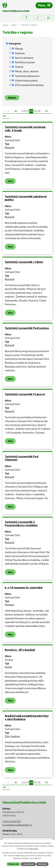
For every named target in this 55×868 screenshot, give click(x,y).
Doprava (20, 53)
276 (39, 111)
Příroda (19, 49)
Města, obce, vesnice (27, 71)
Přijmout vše (14, 864)
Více (10, 181)
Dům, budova (12, 736)
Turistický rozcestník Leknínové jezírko (26, 198)
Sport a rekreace (24, 58)
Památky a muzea (25, 62)
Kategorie (15, 43)
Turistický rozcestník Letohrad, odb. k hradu (26, 129)
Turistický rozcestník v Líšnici (24, 262)
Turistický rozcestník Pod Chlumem (22, 458)
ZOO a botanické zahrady (29, 85)
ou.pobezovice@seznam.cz (17, 825)
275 (35, 111)
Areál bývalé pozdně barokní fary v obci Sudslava (27, 717)
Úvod (5, 25)
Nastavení (42, 864)
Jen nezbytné (28, 864)
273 (27, 111)
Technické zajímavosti (27, 76)
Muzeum (9, 605)
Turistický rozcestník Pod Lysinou (27, 328)
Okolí (14, 25)
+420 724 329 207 (12, 821)
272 (23, 111)
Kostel (8, 667)
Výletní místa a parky (26, 80)
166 (16, 111)
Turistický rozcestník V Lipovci (25, 394)
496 (4, 116)
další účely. (34, 849)
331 (46, 111)
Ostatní (19, 67)
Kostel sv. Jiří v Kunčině (20, 650)
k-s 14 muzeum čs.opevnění (24, 587)
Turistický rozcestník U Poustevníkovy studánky (21, 523)
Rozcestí (9, 147)
